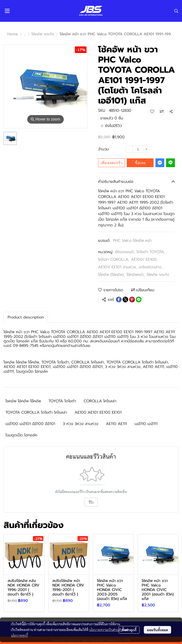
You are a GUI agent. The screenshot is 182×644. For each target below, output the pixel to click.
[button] (176, 11)
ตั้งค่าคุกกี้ (129, 630)
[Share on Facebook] (119, 300)
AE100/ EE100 (144, 259)
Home (13, 34)
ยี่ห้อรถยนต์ (125, 252)
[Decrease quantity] (129, 149)
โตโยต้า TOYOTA (151, 252)
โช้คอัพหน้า (136, 275)
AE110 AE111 (116, 424)
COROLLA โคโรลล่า (100, 401)
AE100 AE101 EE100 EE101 (98, 412)
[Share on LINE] (139, 300)
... (25, 34)
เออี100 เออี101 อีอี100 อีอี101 (30, 424)
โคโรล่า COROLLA (114, 259)
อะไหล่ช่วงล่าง (151, 267)
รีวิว (91, 502)
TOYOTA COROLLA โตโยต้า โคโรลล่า (36, 412)
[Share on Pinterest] (132, 300)
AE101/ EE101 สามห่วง (118, 267)
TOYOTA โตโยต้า (62, 401)
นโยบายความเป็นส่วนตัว (106, 630)
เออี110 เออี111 (146, 424)
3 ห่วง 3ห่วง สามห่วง (81, 424)
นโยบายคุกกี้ (19, 635)
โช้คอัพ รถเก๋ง (43, 34)
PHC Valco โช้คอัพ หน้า (132, 241)
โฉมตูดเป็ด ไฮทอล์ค (21, 435)
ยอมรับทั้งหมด (157, 630)
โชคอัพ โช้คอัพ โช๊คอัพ (23, 401)
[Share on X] (125, 300)
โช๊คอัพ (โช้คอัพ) (111, 275)
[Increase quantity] (146, 149)
